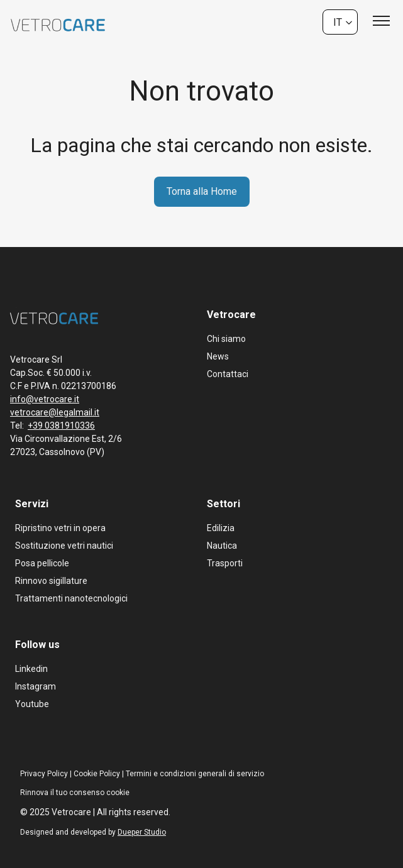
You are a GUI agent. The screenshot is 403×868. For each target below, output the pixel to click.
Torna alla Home (202, 191)
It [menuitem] (338, 22)
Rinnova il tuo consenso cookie (75, 793)
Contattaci (228, 374)
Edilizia (221, 528)
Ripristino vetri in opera (60, 528)
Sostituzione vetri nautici (64, 546)
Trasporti (225, 563)
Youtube (32, 704)
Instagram (36, 686)
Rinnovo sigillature (51, 581)
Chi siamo (226, 339)
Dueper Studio (142, 832)
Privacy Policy (44, 774)
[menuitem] (340, 22)
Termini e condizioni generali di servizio (195, 774)
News (218, 356)
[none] (340, 22)
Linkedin (31, 669)
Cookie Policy (97, 774)
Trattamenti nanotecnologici (71, 598)
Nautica (222, 546)
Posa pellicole (42, 563)
